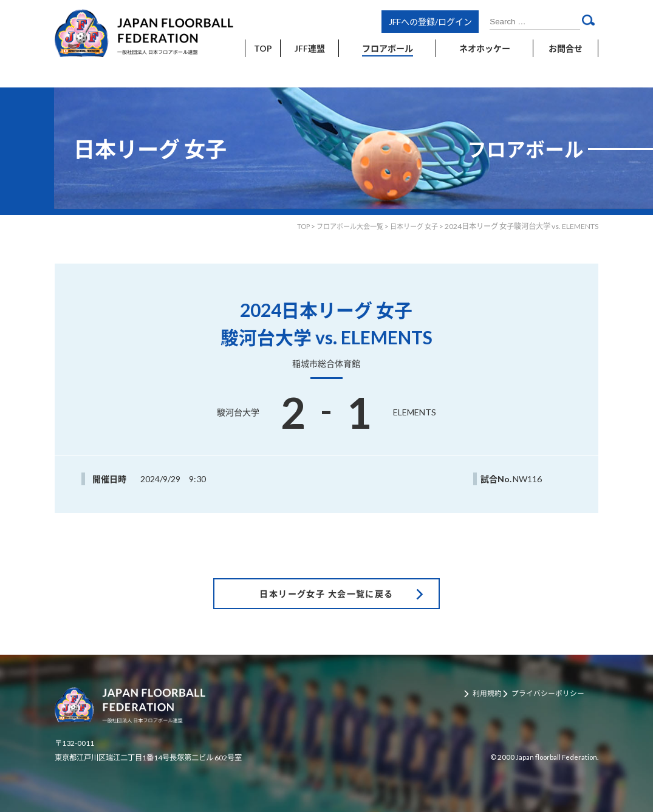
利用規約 (490, 676)
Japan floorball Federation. (554, 739)
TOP (292, 226)
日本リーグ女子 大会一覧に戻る (326, 574)
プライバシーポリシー (554, 676)
